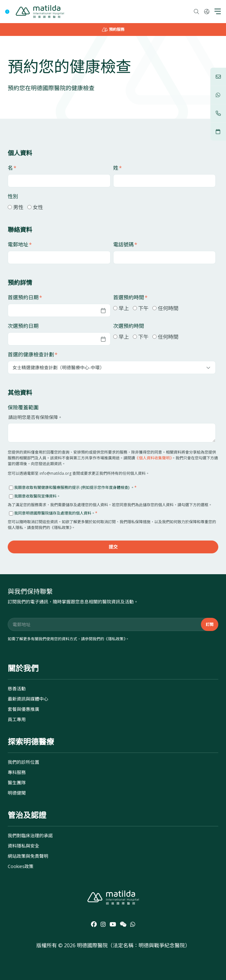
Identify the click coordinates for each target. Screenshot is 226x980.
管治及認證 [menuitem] (27, 815)
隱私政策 (116, 639)
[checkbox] (112, 207)
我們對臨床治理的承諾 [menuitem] (30, 835)
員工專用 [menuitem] (17, 719)
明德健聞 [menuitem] (17, 793)
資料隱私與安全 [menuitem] (23, 846)
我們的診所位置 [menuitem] (23, 762)
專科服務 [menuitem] (17, 772)
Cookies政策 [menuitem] (21, 866)
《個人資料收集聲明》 (153, 458)
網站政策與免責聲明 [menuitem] (28, 856)
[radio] (16, 207)
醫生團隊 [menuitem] (17, 783)
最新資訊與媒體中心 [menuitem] (28, 699)
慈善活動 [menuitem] (17, 689)
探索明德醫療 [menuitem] (31, 741)
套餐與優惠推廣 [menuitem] (23, 709)
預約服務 (113, 29)
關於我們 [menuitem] (23, 668)
